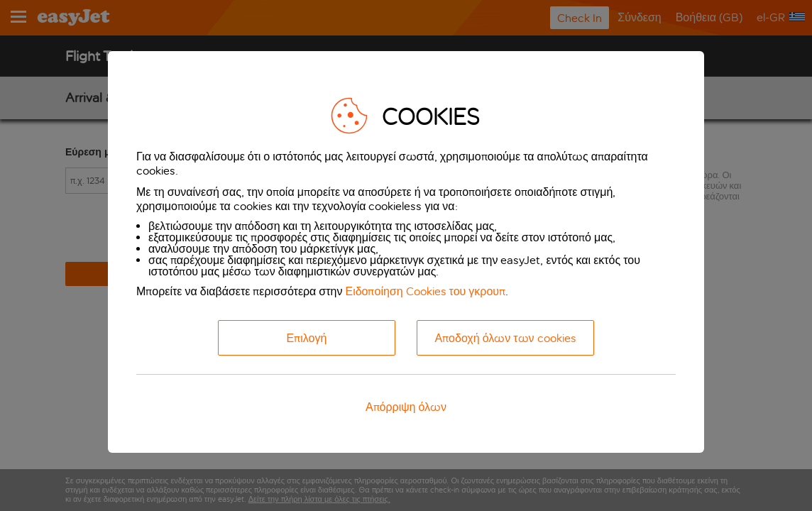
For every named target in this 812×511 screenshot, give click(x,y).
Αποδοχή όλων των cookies (505, 338)
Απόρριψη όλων (406, 407)
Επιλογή (307, 338)
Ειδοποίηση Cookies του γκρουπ (425, 291)
